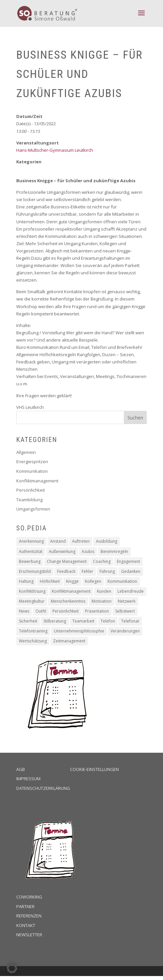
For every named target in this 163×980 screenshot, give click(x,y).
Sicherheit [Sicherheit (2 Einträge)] (28, 621)
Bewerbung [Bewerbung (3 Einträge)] (30, 561)
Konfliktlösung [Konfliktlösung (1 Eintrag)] (32, 591)
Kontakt (26, 925)
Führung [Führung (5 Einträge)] (107, 571)
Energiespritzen (32, 462)
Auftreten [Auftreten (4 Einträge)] (81, 541)
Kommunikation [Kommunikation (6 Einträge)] (122, 581)
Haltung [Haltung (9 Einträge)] (26, 581)
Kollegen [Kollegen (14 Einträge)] (93, 581)
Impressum (28, 779)
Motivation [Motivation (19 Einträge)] (102, 601)
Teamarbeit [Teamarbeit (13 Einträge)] (83, 621)
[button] (12, 968)
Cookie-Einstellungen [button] (94, 769)
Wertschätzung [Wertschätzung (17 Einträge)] (33, 641)
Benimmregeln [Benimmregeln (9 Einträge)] (114, 551)
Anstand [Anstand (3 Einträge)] (58, 541)
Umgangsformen (33, 509)
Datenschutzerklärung (43, 788)
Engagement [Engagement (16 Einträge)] (128, 561)
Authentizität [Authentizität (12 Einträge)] (31, 551)
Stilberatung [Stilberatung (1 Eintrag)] (55, 621)
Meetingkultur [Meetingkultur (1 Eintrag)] (32, 601)
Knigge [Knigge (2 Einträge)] (72, 581)
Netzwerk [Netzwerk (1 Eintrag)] (127, 601)
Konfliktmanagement (37, 481)
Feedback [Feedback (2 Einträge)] (66, 571)
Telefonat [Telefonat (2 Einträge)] (130, 621)
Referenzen (29, 916)
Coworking (29, 897)
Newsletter (29, 935)
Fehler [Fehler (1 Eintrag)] (87, 571)
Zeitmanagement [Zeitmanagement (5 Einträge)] (69, 641)
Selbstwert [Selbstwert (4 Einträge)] (125, 611)
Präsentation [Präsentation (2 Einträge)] (97, 611)
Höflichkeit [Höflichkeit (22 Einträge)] (50, 581)
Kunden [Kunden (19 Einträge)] (104, 591)
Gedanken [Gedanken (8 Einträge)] (131, 571)
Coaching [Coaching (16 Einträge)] (102, 561)
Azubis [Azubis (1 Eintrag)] (88, 551)
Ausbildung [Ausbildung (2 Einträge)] (107, 541)
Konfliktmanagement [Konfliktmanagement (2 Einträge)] (71, 591)
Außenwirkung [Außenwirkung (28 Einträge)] (62, 551)
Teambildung (29, 500)
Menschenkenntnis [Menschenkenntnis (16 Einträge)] (68, 601)
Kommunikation (32, 471)
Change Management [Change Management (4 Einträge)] (67, 561)
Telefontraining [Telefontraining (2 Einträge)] (33, 631)
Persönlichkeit (31, 490)
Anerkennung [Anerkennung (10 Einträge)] (31, 541)
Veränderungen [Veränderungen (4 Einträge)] (125, 631)
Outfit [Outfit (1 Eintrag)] (41, 611)
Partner (25, 906)
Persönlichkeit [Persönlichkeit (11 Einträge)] (66, 611)
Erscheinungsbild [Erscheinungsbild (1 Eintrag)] (35, 571)
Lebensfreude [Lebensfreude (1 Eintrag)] (131, 591)
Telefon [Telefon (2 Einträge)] (108, 621)
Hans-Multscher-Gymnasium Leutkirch (55, 150)
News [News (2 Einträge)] (24, 611)
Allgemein (26, 452)
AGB (21, 769)
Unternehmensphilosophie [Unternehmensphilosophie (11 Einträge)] (79, 631)
